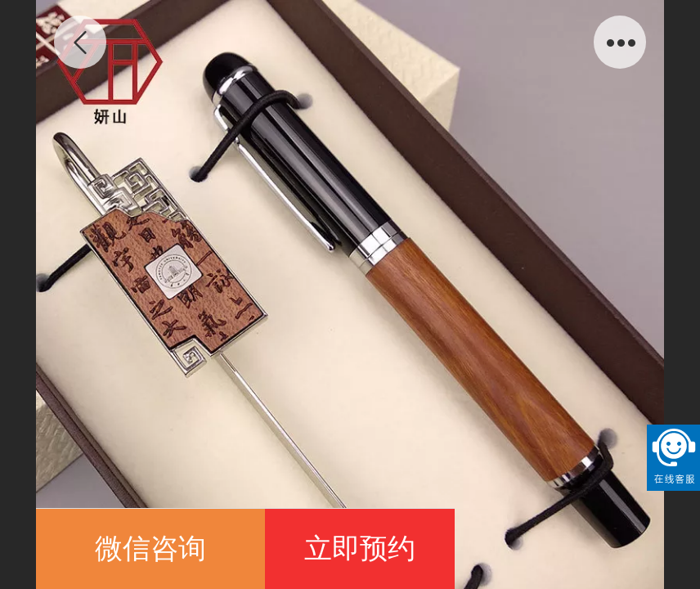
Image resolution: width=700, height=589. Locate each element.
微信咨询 (150, 549)
